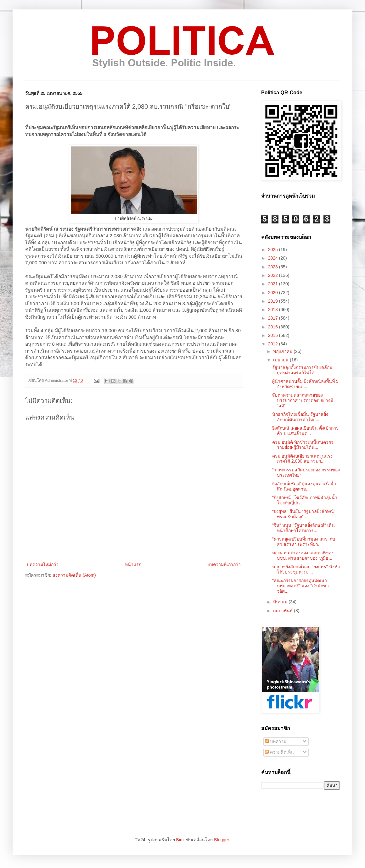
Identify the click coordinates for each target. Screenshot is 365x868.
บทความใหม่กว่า (43, 564)
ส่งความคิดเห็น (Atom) (74, 575)
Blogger (221, 840)
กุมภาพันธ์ (284, 611)
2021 (274, 284)
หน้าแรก (133, 564)
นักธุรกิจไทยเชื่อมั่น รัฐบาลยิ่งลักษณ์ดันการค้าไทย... (300, 417)
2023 (274, 267)
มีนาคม (281, 602)
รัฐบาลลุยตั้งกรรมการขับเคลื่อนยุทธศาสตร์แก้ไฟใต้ (302, 370)
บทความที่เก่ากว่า (224, 564)
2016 (274, 327)
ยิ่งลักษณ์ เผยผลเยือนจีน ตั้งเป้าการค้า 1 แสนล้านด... (305, 431)
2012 (274, 344)
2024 (274, 258)
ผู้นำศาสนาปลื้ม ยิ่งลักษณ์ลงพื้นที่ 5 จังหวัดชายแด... (305, 384)
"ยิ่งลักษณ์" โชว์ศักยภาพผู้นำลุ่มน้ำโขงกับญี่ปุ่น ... (305, 500)
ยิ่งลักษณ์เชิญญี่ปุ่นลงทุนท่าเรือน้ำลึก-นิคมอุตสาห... (304, 486)
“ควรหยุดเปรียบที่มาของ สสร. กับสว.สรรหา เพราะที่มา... (304, 542)
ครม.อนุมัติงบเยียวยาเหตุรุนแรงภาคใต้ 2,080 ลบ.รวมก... (302, 459)
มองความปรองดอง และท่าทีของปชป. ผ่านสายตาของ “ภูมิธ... (303, 555)
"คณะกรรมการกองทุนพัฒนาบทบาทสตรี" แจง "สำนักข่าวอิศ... (300, 586)
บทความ (276, 741)
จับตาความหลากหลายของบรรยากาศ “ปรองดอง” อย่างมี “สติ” (303, 400)
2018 (274, 310)
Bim (180, 840)
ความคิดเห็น (279, 752)
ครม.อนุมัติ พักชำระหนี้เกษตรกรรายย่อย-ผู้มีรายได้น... (303, 445)
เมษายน (281, 360)
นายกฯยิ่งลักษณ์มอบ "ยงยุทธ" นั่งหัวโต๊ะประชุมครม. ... (306, 569)
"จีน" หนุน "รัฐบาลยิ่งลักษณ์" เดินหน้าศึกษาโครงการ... (303, 528)
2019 (274, 301)
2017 (274, 318)
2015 (274, 335)
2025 (274, 250)
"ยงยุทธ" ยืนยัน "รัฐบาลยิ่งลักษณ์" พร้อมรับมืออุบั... (304, 514)
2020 (274, 293)
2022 (274, 275)
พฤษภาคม (283, 351)
